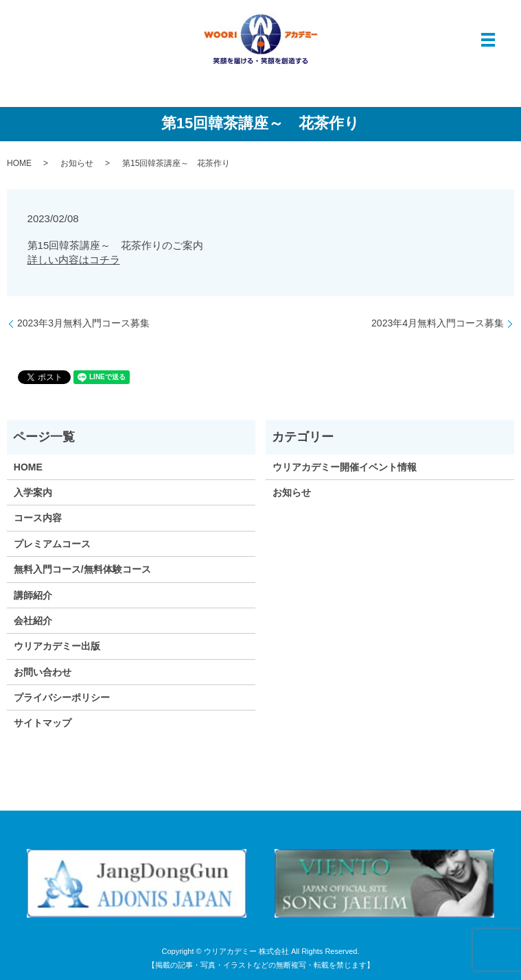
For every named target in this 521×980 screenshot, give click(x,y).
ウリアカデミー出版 (57, 646)
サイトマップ (43, 723)
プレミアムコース (52, 544)
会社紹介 (33, 621)
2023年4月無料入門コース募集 (438, 323)
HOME (19, 163)
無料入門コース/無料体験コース (82, 569)
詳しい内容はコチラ (74, 260)
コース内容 (38, 518)
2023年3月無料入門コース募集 (83, 323)
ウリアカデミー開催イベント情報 (345, 467)
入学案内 (33, 492)
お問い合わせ (43, 672)
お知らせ (77, 163)
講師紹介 (33, 595)
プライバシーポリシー (62, 697)
